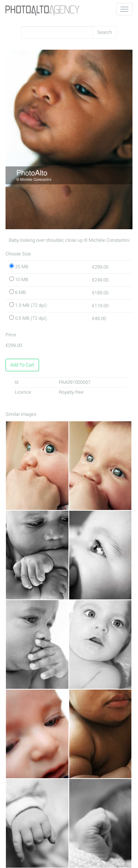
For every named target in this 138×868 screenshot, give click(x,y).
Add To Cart (22, 365)
